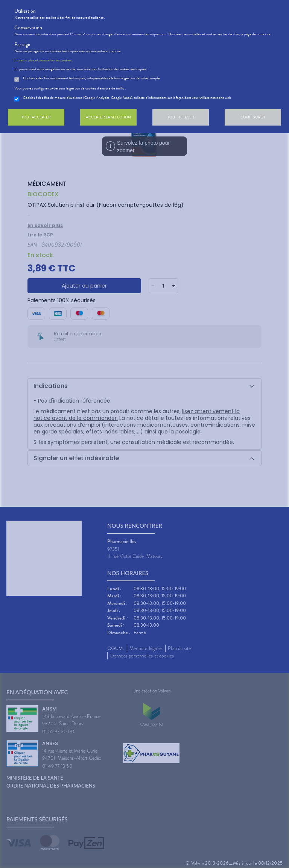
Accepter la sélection (108, 117)
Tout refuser (181, 117)
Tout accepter (36, 117)
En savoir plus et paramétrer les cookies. (43, 60)
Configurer (253, 117)
